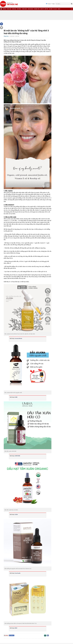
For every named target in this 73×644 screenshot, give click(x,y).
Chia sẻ (12, 635)
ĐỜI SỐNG (19, 9)
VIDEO (59, 9)
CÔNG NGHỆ (24, 9)
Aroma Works (18, 338)
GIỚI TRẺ (46, 9)
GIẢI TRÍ (42, 9)
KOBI (16, 397)
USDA (16, 514)
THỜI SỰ (4, 9)
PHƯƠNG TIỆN (37, 9)
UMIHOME (17, 456)
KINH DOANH (30, 9)
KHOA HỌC (9, 9)
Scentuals (18, 573)
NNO (16, 628)
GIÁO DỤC (14, 9)
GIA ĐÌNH (51, 9)
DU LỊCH (55, 9)
